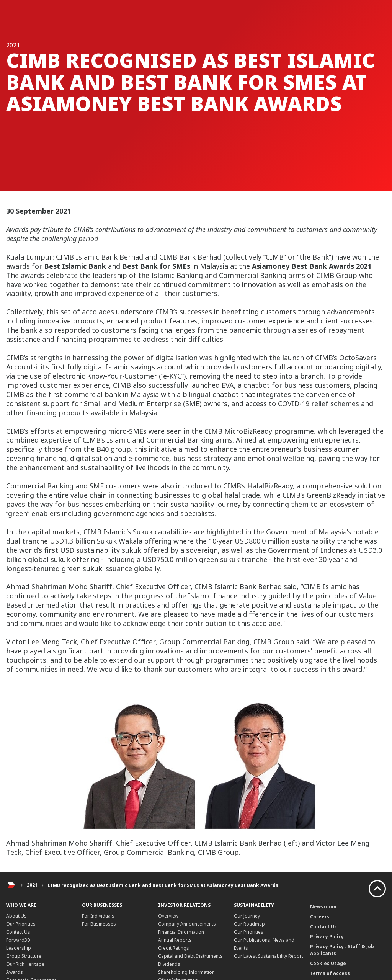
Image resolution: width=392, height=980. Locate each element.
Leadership (19, 948)
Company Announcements (187, 924)
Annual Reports (175, 940)
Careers (320, 917)
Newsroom (323, 907)
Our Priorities (21, 924)
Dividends (169, 964)
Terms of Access (330, 973)
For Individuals (98, 916)
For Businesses (99, 924)
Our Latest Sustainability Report (269, 956)
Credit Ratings (174, 948)
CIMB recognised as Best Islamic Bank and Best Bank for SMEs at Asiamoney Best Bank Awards (163, 885)
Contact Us (18, 932)
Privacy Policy (327, 937)
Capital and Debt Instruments (190, 956)
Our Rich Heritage (25, 964)
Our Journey (247, 916)
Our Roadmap (249, 924)
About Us (16, 916)
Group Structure (24, 956)
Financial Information (181, 932)
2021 (32, 885)
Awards (15, 972)
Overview (168, 916)
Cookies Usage (328, 963)
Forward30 (18, 940)
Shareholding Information (186, 972)
